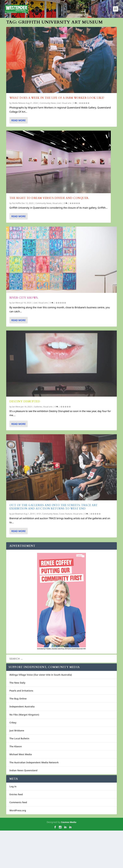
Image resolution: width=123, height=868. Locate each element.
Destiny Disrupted (25, 490)
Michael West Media (21, 792)
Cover (62, 646)
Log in (13, 824)
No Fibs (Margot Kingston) (24, 752)
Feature (69, 646)
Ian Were (16, 347)
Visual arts (67, 103)
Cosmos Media (69, 860)
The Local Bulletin (19, 776)
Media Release (19, 103)
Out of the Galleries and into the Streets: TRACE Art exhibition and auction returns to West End (54, 639)
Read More (18, 120)
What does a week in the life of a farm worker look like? (57, 98)
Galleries (38, 495)
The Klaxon (16, 784)
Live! (59, 103)
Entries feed (16, 832)
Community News (48, 103)
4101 (39, 646)
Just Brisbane (17, 768)
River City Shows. (24, 342)
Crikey (13, 760)
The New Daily (17, 720)
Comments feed (18, 840)
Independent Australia (22, 744)
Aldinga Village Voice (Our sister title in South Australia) (41, 712)
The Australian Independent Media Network (34, 800)
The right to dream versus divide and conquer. (49, 198)
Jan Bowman (18, 646)
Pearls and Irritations (21, 728)
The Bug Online (18, 736)
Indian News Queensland (23, 808)
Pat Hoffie (17, 203)
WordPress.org (18, 848)
